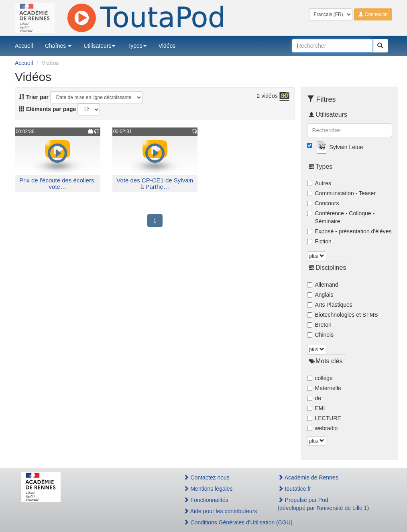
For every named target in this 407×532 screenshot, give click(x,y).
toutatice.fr (294, 489)
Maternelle (324, 388)
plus (316, 256)
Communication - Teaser (341, 193)
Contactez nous (207, 477)
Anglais (320, 295)
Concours (323, 203)
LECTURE (324, 418)
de (314, 398)
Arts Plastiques (330, 305)
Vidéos (167, 46)
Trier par (34, 97)
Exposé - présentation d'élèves (349, 231)
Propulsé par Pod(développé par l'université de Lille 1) (324, 504)
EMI (316, 408)
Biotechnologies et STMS (343, 315)
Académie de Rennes (308, 477)
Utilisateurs (99, 46)
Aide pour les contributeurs (220, 511)
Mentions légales (208, 489)
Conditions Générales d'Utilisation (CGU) (222, 522)
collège (320, 378)
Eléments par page (47, 109)
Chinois (321, 335)
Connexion (373, 14)
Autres (319, 183)
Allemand (323, 285)
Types (137, 46)
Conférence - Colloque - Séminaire (341, 217)
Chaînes (58, 46)
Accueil (24, 46)
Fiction (319, 241)
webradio (323, 428)
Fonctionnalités (206, 500)
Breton (319, 325)
